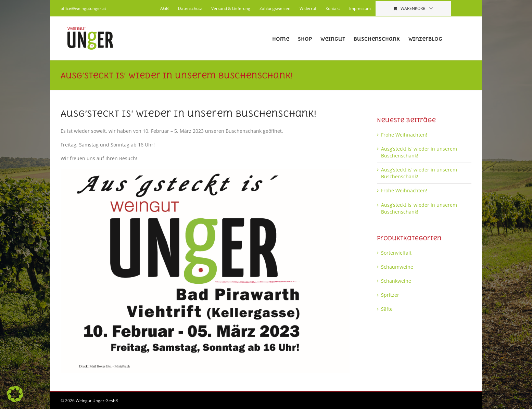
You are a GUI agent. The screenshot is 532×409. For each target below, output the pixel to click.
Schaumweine (397, 267)
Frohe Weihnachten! (404, 135)
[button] (15, 394)
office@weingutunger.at (83, 8)
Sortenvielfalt (396, 253)
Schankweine (396, 281)
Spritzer (390, 295)
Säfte (387, 309)
